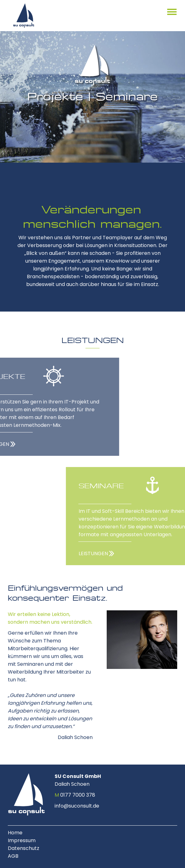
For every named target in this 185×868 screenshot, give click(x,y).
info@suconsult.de (77, 806)
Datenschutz (24, 848)
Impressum (22, 840)
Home (15, 833)
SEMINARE (138, 486)
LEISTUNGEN (130, 553)
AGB (13, 856)
